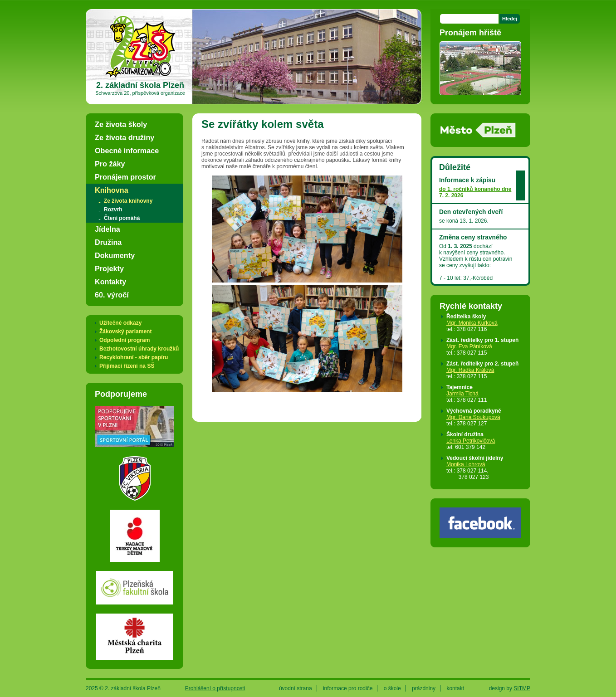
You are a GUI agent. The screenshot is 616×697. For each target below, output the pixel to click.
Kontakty (110, 282)
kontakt (455, 688)
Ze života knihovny (128, 201)
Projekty (109, 268)
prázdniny (424, 688)
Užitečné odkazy (120, 323)
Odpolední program (125, 340)
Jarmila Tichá (462, 394)
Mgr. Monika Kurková (472, 323)
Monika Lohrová (466, 464)
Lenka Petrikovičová (471, 441)
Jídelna (108, 229)
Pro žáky (110, 164)
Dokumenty (115, 255)
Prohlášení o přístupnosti (215, 688)
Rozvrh (113, 210)
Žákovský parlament (125, 331)
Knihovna (112, 190)
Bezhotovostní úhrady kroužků (139, 349)
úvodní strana (296, 688)
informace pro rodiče (348, 688)
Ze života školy (121, 124)
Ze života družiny (125, 137)
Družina (108, 242)
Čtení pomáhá (122, 218)
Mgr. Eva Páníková (469, 346)
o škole (392, 688)
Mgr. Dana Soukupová (473, 417)
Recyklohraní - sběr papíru (134, 357)
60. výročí (112, 295)
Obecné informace (127, 151)
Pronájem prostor (125, 177)
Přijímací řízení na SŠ (127, 366)
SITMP (522, 688)
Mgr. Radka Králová (470, 370)
